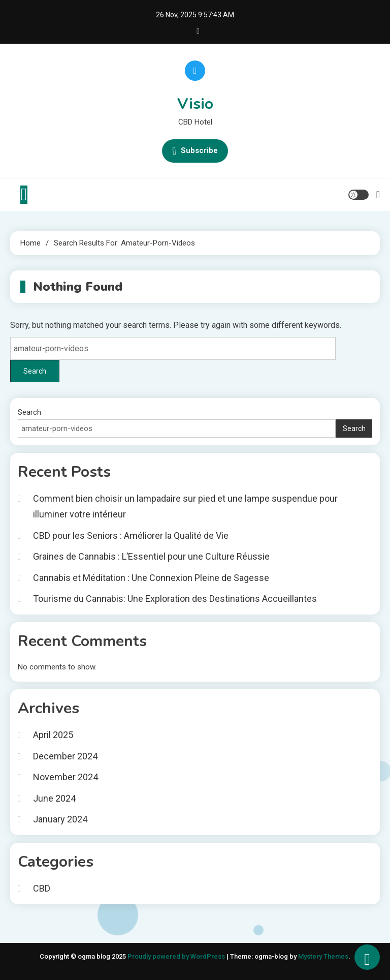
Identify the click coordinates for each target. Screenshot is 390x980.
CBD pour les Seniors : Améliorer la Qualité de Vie (131, 535)
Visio (195, 104)
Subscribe (195, 151)
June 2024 (54, 798)
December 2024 (65, 756)
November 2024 (66, 777)
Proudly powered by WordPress (177, 956)
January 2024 (60, 819)
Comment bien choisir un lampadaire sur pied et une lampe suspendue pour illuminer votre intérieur (185, 506)
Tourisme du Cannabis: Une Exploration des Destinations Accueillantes (175, 599)
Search (29, 412)
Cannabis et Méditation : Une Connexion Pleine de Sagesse (151, 578)
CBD (42, 888)
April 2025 (53, 735)
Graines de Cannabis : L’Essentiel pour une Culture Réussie (151, 556)
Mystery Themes (323, 956)
